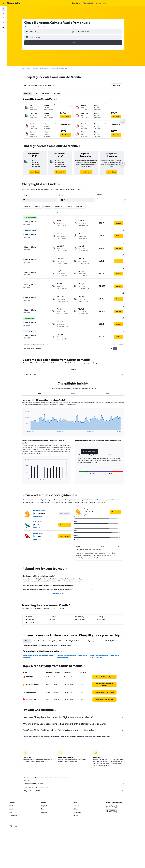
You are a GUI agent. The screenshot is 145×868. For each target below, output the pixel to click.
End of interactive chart (27, 415)
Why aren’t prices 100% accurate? (77, 776)
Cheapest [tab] (30, 94)
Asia (31, 68)
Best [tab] (39, 94)
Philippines (38, 68)
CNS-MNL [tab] (76, 354)
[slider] (128, 201)
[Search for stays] (3, 13)
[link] (38, 172)
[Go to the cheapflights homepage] (15, 3)
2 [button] (122, 334)
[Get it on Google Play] (116, 791)
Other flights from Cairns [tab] (52, 630)
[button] (3, 3)
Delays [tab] (76, 378)
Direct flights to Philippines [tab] (77, 626)
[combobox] (31, 27)
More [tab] (110, 378)
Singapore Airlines (42, 495)
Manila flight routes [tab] (115, 626)
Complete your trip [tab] (58, 626)
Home (26, 68)
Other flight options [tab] (34, 630)
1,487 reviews (41, 501)
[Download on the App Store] (116, 796)
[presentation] (92, 23)
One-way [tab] (60, 94)
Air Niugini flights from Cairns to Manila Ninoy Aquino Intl (41, 642)
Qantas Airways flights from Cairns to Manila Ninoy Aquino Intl (108, 642)
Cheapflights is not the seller (77, 769)
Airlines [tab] (30, 626)
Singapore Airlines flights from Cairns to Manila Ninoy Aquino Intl (75, 642)
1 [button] (118, 334)
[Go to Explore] (3, 22)
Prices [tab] (42, 378)
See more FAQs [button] (61, 578)
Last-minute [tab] (48, 94)
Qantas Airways (41, 518)
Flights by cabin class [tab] (97, 626)
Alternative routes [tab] (42, 626)
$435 (87, 23)
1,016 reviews (41, 524)
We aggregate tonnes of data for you (77, 772)
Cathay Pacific (41, 507)
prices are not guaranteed (66, 763)
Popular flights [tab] (69, 630)
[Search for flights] (3, 9)
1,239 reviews (41, 513)
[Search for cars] (3, 18)
